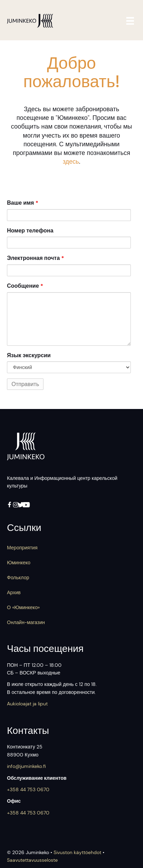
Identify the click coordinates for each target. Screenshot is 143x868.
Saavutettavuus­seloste (32, 860)
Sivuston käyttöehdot (77, 852)
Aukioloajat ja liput (27, 704)
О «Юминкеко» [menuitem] (23, 607)
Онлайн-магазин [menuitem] (26, 622)
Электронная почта (35, 258)
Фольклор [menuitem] (18, 578)
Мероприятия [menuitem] (22, 548)
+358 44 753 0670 (28, 789)
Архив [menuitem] (14, 592)
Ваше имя (23, 203)
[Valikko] (132, 21)
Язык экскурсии (29, 355)
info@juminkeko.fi (26, 766)
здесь (71, 162)
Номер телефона (30, 231)
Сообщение (25, 286)
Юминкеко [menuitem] (19, 563)
